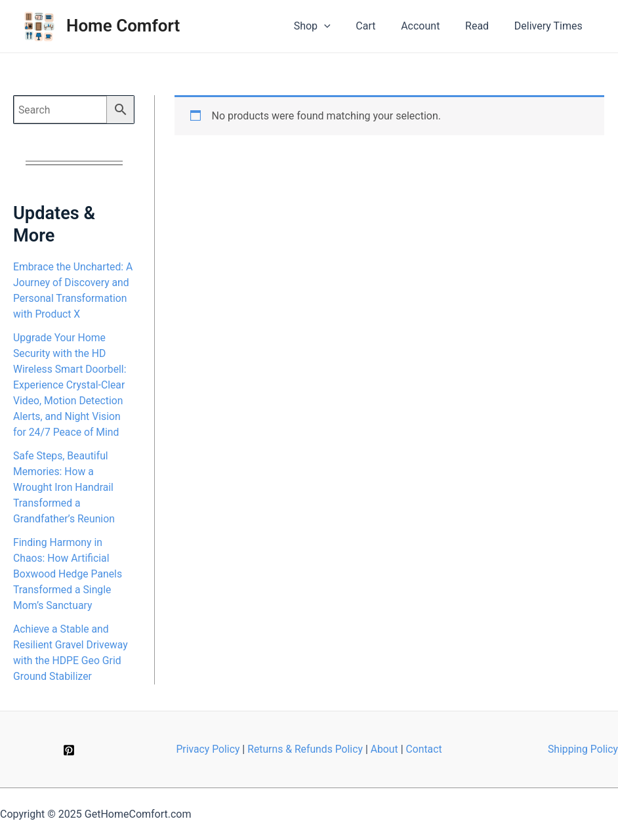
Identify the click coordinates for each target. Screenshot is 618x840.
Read (484, 26)
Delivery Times (550, 26)
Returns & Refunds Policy (305, 749)
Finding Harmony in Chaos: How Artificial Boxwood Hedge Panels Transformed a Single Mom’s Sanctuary (69, 574)
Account (431, 26)
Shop (332, 26)
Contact (426, 749)
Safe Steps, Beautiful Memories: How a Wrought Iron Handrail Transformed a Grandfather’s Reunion (65, 487)
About (385, 749)
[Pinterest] (69, 750)
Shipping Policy (582, 749)
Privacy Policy (206, 749)
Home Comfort (123, 26)
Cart (381, 26)
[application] (344, 26)
